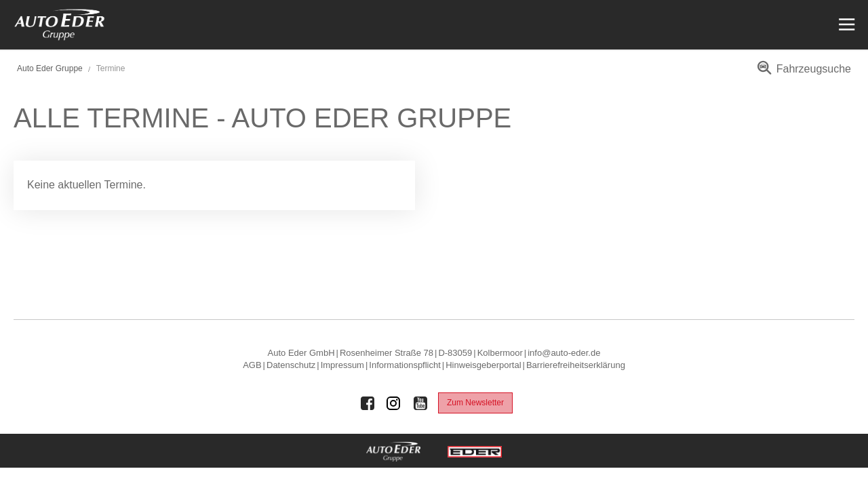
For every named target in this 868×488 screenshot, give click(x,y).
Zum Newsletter (475, 403)
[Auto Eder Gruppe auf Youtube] (420, 403)
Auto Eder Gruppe (50, 68)
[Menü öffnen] (845, 25)
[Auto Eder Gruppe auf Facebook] (368, 403)
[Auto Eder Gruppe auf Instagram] (394, 403)
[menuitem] (802, 74)
